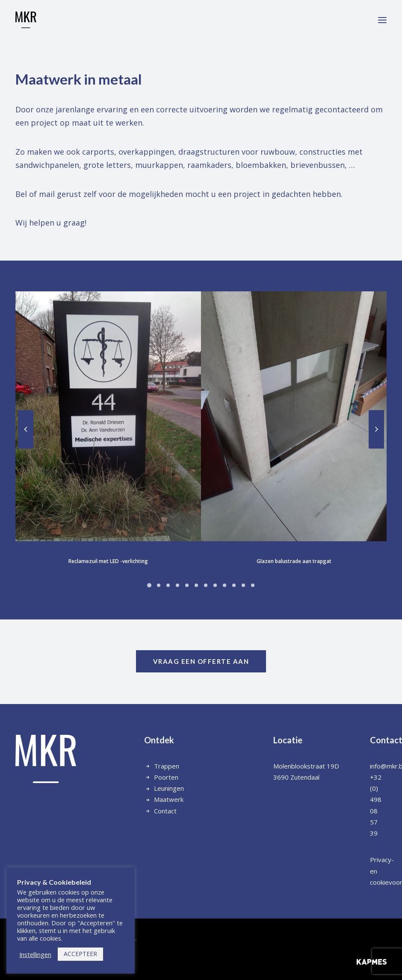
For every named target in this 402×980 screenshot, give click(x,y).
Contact (165, 811)
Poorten (166, 777)
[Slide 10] (203, 585)
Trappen (167, 766)
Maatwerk (169, 799)
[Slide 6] (166, 585)
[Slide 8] (184, 585)
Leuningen (169, 788)
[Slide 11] (213, 585)
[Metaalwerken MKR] (26, 20)
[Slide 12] (222, 585)
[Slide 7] (175, 585)
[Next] (346, 448)
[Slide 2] (128, 585)
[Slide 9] (194, 585)
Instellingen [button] (35, 954)
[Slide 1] (118, 585)
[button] (382, 20)
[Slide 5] (156, 585)
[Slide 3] (137, 585)
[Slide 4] (147, 585)
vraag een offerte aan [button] (201, 661)
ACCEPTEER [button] (80, 954)
